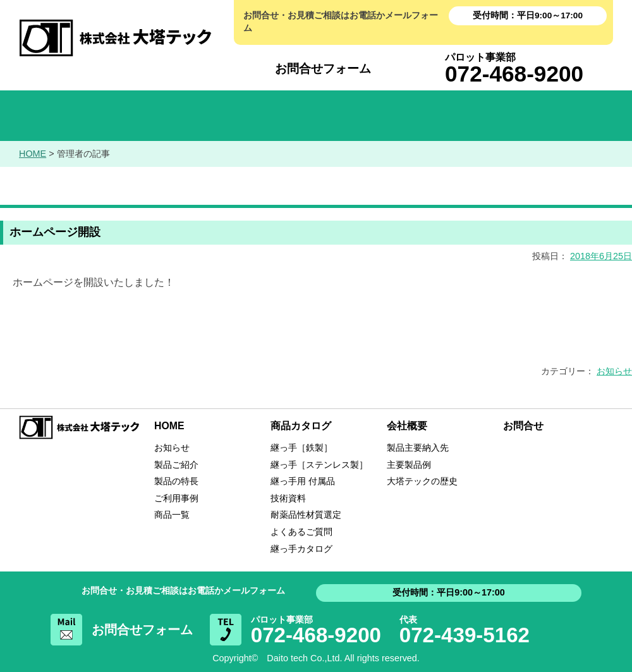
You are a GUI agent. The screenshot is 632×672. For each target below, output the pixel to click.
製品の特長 (176, 481)
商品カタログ (316, 116)
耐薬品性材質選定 (306, 515)
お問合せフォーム (323, 69)
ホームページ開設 (55, 232)
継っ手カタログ (301, 549)
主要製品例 (409, 465)
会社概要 (442, 116)
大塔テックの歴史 (422, 481)
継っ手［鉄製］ (301, 448)
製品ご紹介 (176, 465)
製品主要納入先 (418, 448)
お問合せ (523, 426)
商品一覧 (172, 515)
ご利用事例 (176, 498)
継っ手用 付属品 (303, 481)
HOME (63, 116)
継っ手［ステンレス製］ (319, 465)
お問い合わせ (569, 116)
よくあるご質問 (301, 532)
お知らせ (190, 116)
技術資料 (288, 498)
